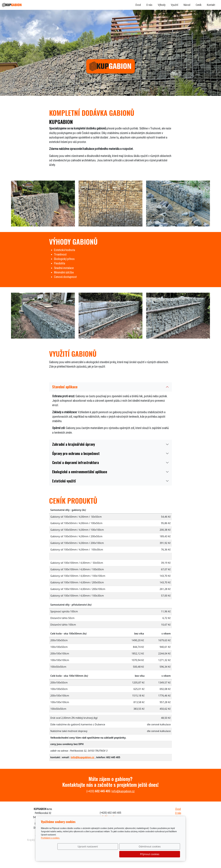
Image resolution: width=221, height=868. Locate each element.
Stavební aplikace (65, 387)
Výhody (162, 5)
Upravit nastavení (104, 854)
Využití (174, 5)
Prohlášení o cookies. (50, 846)
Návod (187, 5)
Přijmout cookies (165, 854)
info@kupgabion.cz (83, 757)
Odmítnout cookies (135, 854)
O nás (149, 5)
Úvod (138, 5)
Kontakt (211, 5)
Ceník (199, 5)
